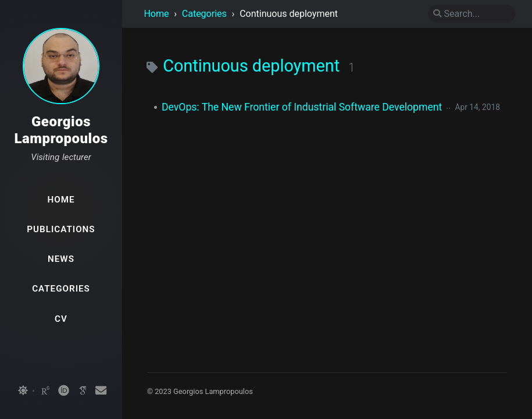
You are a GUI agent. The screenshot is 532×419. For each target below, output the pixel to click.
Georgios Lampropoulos (61, 130)
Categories (206, 14)
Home (156, 14)
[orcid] (64, 391)
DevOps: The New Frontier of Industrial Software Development (302, 107)
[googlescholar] (83, 391)
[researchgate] (45, 391)
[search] (472, 14)
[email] (101, 391)
